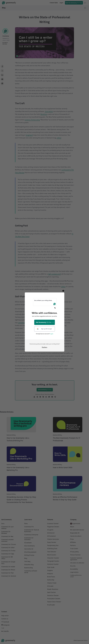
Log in (52, 334)
